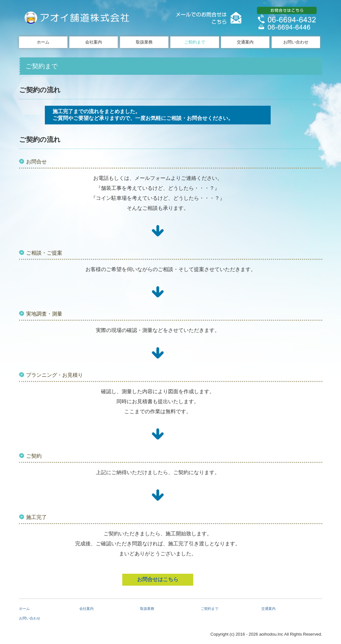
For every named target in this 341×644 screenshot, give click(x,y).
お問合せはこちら (158, 579)
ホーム (43, 42)
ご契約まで (195, 42)
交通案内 (245, 42)
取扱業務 (144, 42)
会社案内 (94, 42)
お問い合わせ (296, 42)
